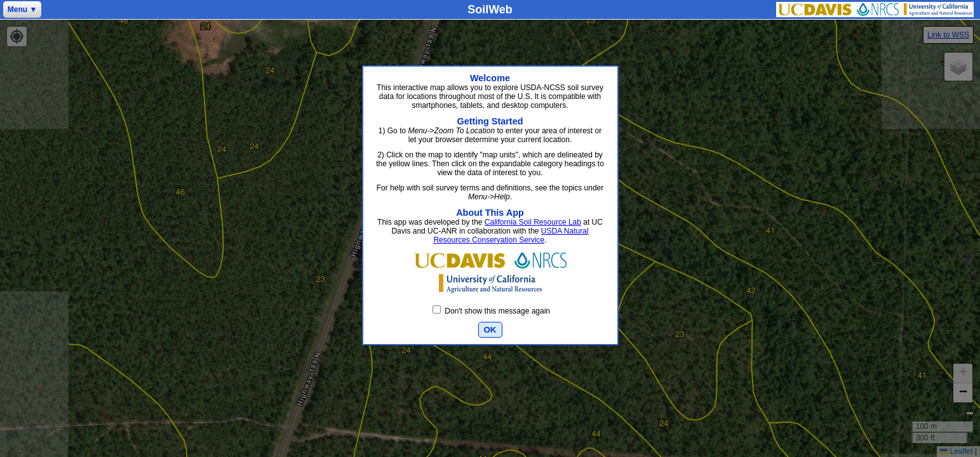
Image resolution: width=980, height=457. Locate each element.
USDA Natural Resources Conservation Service (511, 235)
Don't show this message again (491, 311)
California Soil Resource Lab (533, 222)
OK (490, 330)
